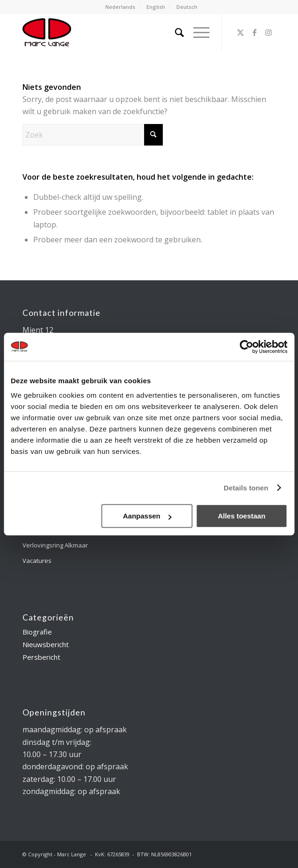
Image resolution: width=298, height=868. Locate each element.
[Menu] (197, 32)
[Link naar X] (240, 32)
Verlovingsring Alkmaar (55, 545)
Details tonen (246, 488)
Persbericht (41, 657)
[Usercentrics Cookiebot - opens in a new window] (246, 347)
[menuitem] (120, 7)
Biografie (37, 632)
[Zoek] (175, 32)
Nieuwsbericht (46, 644)
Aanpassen (147, 516)
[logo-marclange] (124, 32)
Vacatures (37, 561)
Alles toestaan (242, 516)
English (156, 7)
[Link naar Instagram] (269, 32)
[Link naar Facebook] (254, 32)
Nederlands (120, 7)
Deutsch (187, 7)
